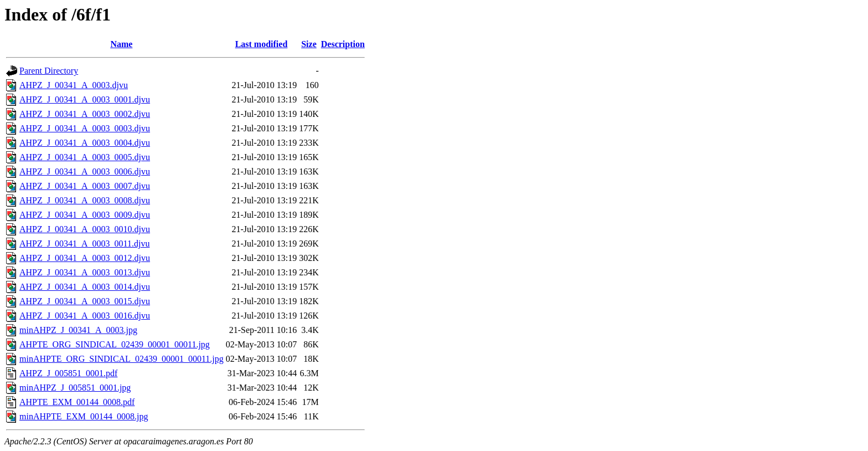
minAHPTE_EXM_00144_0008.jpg (84, 416)
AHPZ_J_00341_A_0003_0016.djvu (85, 316)
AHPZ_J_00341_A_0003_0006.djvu (85, 171)
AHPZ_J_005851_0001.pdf (68, 373)
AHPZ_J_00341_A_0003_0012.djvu (85, 258)
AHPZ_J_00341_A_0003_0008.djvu (85, 200)
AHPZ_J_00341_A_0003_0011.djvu (84, 244)
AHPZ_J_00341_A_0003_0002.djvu (85, 114)
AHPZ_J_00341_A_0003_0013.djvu (85, 272)
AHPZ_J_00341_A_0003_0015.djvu (85, 301)
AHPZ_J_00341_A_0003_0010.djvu (85, 229)
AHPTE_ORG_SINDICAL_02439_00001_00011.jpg (115, 344)
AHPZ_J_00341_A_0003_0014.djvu (85, 287)
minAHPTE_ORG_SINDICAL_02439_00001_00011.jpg (122, 359)
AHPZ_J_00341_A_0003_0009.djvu (85, 215)
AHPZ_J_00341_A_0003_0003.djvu (85, 128)
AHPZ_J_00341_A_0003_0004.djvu (85, 143)
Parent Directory (49, 71)
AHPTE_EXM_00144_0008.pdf (77, 402)
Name (121, 44)
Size (309, 44)
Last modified (262, 44)
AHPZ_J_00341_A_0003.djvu (74, 85)
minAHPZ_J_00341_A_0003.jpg (78, 330)
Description (343, 44)
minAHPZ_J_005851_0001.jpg (75, 388)
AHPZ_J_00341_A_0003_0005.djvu (85, 157)
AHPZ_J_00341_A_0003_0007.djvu (85, 186)
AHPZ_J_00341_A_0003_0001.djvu (85, 99)
